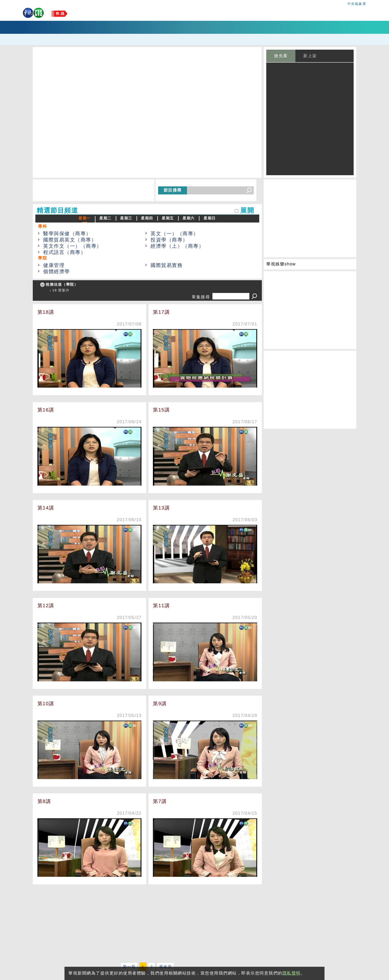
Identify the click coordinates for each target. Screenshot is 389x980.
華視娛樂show (281, 264)
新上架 (310, 56)
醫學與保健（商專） (67, 234)
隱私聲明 (291, 973)
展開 (247, 210)
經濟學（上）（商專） (177, 246)
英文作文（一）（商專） (73, 246)
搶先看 (281, 56)
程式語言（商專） (64, 252)
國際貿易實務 (167, 265)
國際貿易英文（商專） (70, 240)
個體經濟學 (57, 272)
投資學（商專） (169, 240)
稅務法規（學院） (62, 285)
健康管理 (54, 265)
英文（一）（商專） (175, 234)
